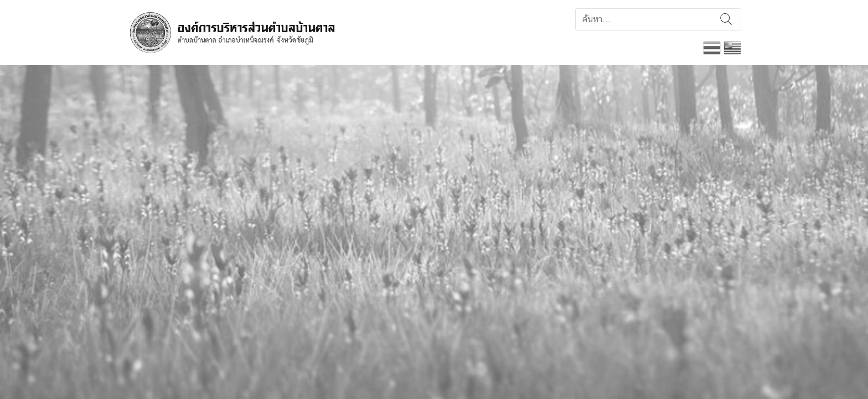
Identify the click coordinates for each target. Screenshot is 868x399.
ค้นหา (726, 19)
